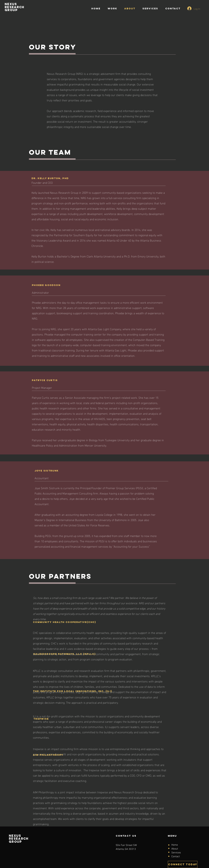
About (175, 849)
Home (175, 845)
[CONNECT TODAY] (183, 864)
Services (176, 853)
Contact (176, 857)
